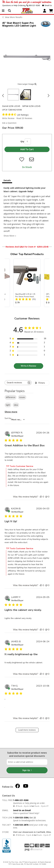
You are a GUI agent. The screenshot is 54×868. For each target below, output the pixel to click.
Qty (22, 141)
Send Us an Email (22, 810)
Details (7, 180)
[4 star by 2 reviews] (28, 343)
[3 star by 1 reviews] (28, 347)
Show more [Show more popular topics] (11, 412)
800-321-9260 (33, 5)
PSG (33, 849)
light (8, 405)
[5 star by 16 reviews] (28, 339)
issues (22, 397)
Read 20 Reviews (24, 118)
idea (16, 405)
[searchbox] (16, 383)
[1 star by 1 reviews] (28, 355)
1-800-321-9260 (21, 800)
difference (11, 397)
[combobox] (15, 420)
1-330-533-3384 (21, 818)
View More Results (14, 17)
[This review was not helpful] (46, 497)
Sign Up (27, 770)
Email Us (47, 5)
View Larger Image (27, 84)
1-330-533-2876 (21, 825)
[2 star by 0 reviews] (28, 351)
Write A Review (28, 366)
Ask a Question (9, 123)
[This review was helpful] (41, 497)
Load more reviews (27, 730)
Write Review (8, 118)
